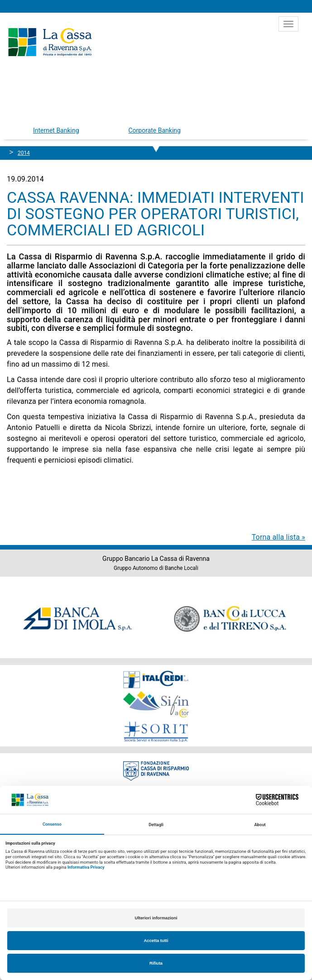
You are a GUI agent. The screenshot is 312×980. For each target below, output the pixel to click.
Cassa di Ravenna (50, 42)
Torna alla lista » (278, 537)
